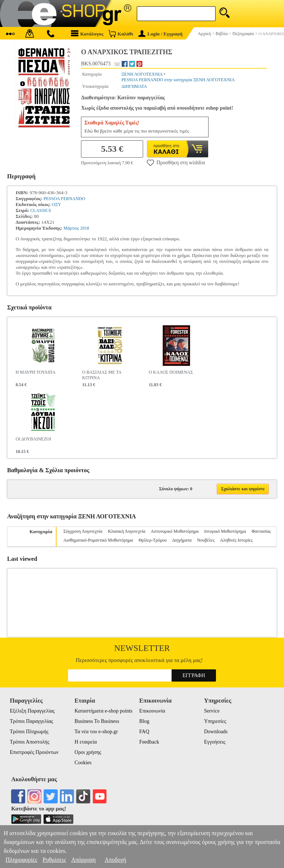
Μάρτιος (71, 228)
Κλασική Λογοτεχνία (127, 531)
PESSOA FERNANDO (64, 199)
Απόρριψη (83, 860)
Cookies (83, 763)
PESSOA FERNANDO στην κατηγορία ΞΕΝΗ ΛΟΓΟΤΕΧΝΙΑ (178, 80)
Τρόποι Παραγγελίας (31, 721)
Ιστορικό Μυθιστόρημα (225, 531)
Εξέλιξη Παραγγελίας (32, 711)
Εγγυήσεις (215, 742)
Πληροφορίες (21, 860)
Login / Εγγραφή (160, 34)
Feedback (149, 742)
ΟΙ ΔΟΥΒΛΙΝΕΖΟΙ (33, 439)
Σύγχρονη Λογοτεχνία (83, 531)
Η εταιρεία (86, 742)
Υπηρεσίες (215, 721)
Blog (144, 721)
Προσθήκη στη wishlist (176, 162)
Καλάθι (121, 33)
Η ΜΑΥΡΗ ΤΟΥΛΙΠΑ (35, 372)
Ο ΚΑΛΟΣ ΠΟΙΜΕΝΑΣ (171, 372)
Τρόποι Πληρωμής (29, 732)
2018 (85, 228)
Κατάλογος (87, 33)
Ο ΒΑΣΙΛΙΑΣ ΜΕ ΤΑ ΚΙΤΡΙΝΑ (102, 375)
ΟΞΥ (56, 205)
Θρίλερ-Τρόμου (153, 540)
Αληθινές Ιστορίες (236, 540)
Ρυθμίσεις (54, 860)
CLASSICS (41, 210)
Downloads (216, 732)
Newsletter (142, 648)
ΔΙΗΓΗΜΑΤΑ (134, 86)
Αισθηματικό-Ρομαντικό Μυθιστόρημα (98, 540)
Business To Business (97, 721)
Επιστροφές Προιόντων (34, 752)
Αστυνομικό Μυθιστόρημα (175, 531)
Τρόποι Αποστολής (29, 742)
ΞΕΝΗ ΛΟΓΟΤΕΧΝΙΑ (142, 74)
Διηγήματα (182, 540)
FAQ (144, 732)
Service (212, 711)
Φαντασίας (261, 531)
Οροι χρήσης (88, 752)
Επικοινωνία (152, 711)
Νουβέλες (206, 540)
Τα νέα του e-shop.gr (96, 732)
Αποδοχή (116, 860)
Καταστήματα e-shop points (104, 711)
